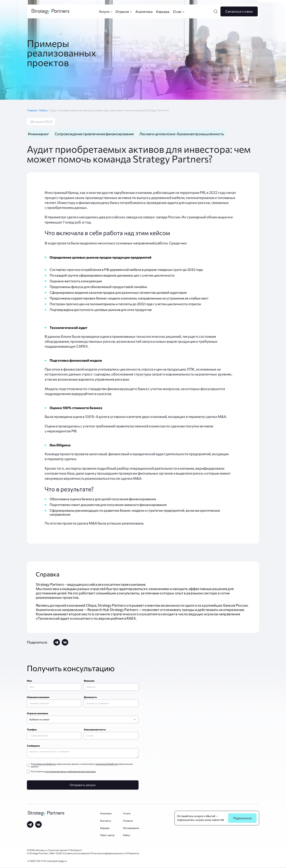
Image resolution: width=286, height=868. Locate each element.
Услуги (127, 814)
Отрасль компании (37, 713)
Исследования (131, 829)
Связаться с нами (239, 11)
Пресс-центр (107, 836)
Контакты (106, 821)
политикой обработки (107, 765)
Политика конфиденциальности (108, 854)
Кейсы (45, 110)
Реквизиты (133, 854)
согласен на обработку (45, 765)
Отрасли (128, 821)
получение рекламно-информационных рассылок (70, 772)
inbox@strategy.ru (57, 862)
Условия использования (76, 854)
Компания (106, 814)
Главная (33, 110)
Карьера (105, 829)
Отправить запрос (83, 786)
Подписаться (243, 819)
